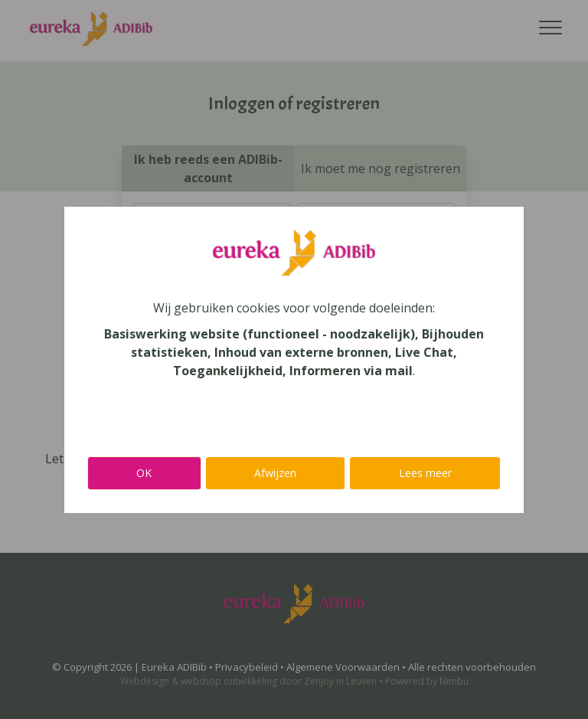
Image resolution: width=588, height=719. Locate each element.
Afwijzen (275, 473)
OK (144, 473)
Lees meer (425, 473)
